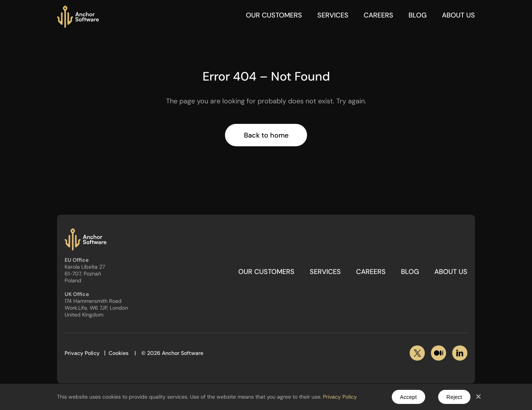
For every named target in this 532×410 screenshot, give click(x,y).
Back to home (266, 135)
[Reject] (478, 397)
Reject (454, 397)
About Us (458, 15)
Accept (408, 397)
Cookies (119, 353)
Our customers (274, 15)
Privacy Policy (82, 353)
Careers (378, 15)
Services (333, 15)
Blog (418, 15)
